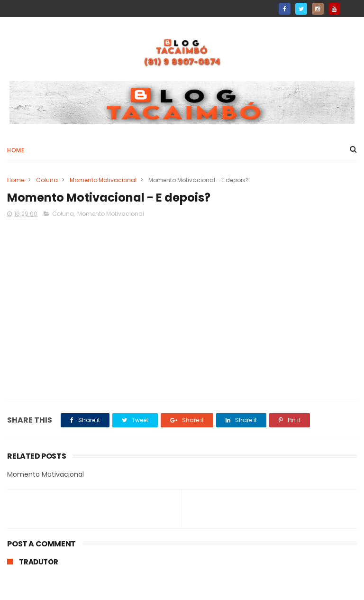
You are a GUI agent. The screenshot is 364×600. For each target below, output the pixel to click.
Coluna (47, 180)
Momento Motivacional (103, 180)
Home (16, 150)
